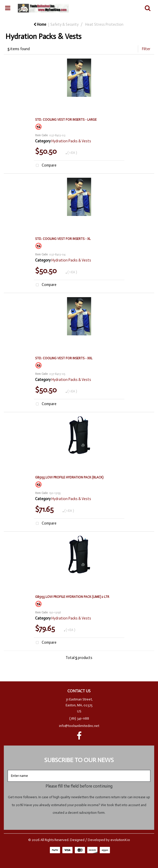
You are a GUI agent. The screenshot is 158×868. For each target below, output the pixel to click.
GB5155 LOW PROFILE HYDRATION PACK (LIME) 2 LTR (72, 597)
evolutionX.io (120, 840)
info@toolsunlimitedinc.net (79, 726)
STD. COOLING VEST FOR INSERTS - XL (63, 239)
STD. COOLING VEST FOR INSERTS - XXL (64, 358)
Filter (146, 49)
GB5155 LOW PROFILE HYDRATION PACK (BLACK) (69, 477)
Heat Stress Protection (104, 24)
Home (40, 24)
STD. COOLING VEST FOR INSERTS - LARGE (66, 120)
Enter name (81, 770)
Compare (45, 166)
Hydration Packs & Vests (71, 141)
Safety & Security (64, 24)
